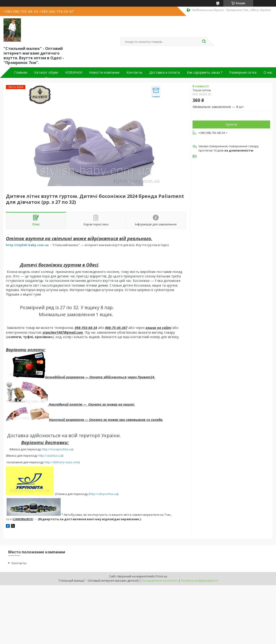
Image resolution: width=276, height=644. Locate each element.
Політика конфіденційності (199, 581)
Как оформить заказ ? (205, 72)
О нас (268, 72)
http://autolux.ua (50, 456)
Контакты (134, 72)
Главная (21, 72)
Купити (231, 124)
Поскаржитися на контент (160, 581)
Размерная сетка (243, 72)
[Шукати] (204, 42)
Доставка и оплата (165, 72)
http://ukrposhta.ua (104, 494)
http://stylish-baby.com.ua (27, 245)
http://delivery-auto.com (62, 462)
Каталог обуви (46, 72)
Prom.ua (162, 576)
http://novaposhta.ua (57, 449)
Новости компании (104, 72)
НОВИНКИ (74, 72)
